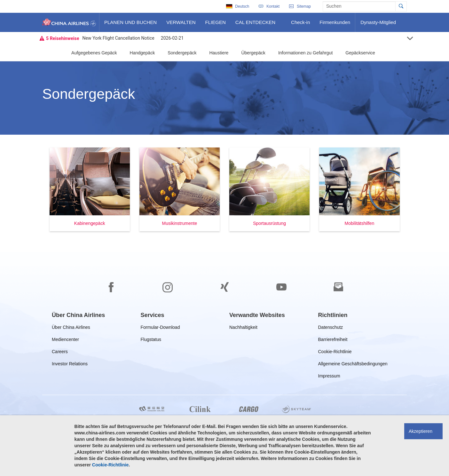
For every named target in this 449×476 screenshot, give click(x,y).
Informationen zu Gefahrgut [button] (305, 53)
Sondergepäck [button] (182, 53)
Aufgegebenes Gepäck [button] (94, 53)
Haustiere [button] (219, 53)
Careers (60, 353)
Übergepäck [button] (253, 53)
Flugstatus (152, 341)
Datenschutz (331, 328)
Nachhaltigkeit (243, 328)
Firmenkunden (336, 25)
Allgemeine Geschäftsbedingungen (353, 365)
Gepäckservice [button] (360, 53)
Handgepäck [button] (142, 53)
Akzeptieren (421, 431)
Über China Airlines (71, 328)
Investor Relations (70, 365)
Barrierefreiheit (334, 341)
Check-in (300, 25)
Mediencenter (67, 341)
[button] (90, 189)
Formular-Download (160, 328)
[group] (78, 315)
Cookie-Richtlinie (335, 353)
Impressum (329, 377)
